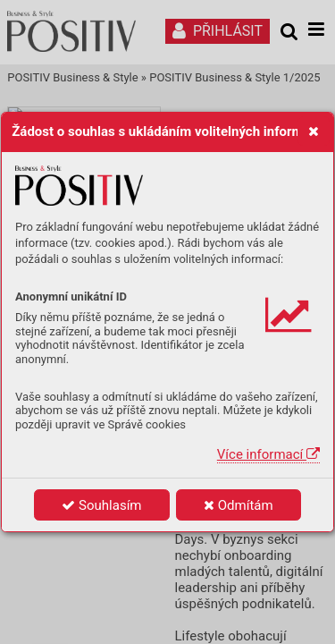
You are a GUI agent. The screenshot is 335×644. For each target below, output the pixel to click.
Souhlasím (101, 505)
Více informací (268, 454)
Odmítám (239, 505)
